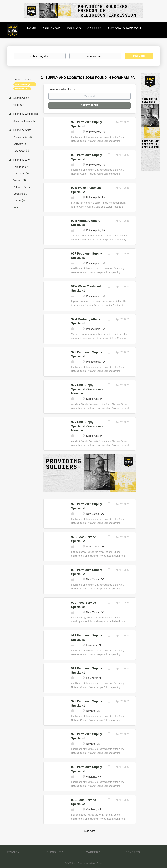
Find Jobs (139, 56)
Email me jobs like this (62, 89)
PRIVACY (13, 852)
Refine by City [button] (21, 160)
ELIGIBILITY (55, 852)
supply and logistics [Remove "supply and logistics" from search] (25, 84)
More (16, 207)
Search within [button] (21, 98)
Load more (90, 831)
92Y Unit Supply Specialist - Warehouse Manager (87, 389)
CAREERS (93, 852)
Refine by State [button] (22, 130)
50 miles (18, 105)
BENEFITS (133, 852)
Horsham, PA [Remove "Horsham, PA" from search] (21, 89)
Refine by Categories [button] (25, 114)
